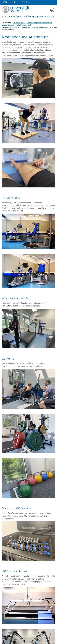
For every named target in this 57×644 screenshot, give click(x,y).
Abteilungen (26, 27)
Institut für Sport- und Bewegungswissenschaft (29, 17)
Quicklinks (26, 2)
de (5, 2)
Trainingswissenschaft (40, 27)
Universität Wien (19, 23)
